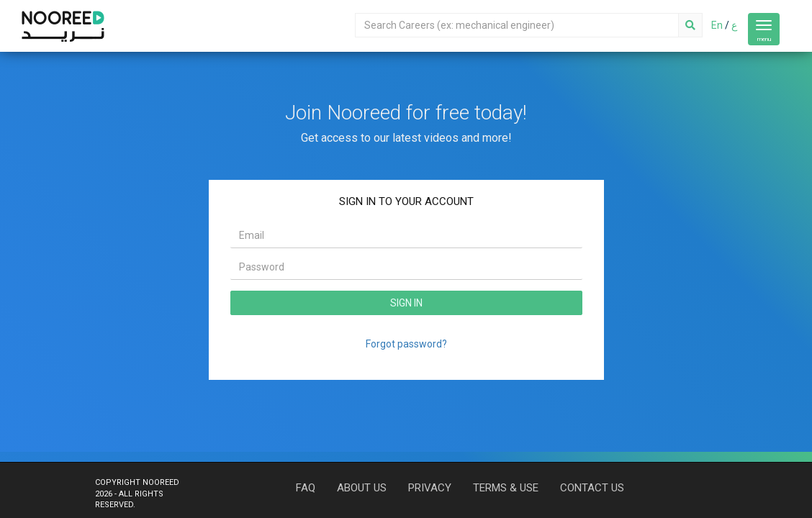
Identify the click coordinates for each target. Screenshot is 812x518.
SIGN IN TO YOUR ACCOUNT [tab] (406, 201)
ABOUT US (362, 488)
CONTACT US (592, 488)
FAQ (306, 488)
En (717, 25)
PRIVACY (430, 488)
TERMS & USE (506, 488)
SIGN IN (406, 303)
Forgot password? (406, 344)
